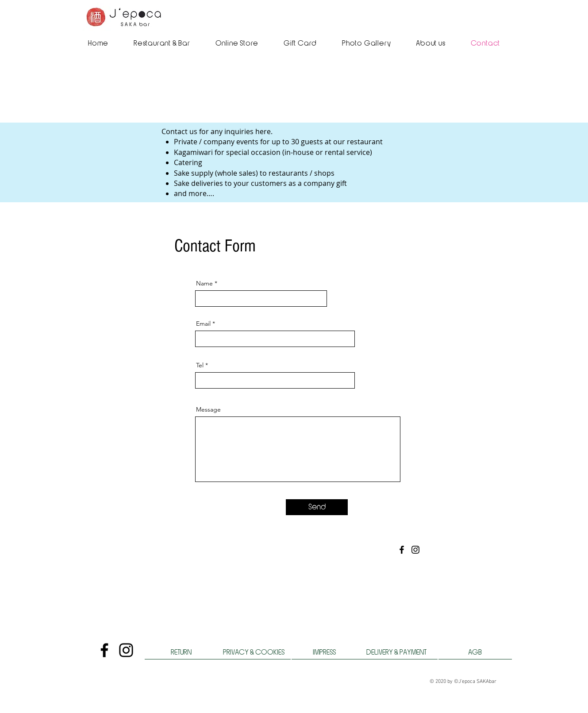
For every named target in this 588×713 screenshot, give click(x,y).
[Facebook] (402, 550)
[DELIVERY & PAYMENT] (396, 653)
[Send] (317, 507)
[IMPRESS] (325, 653)
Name (204, 283)
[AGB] (475, 653)
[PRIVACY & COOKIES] (254, 653)
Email (203, 324)
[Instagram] (415, 550)
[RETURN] (181, 653)
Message (208, 409)
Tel (200, 365)
